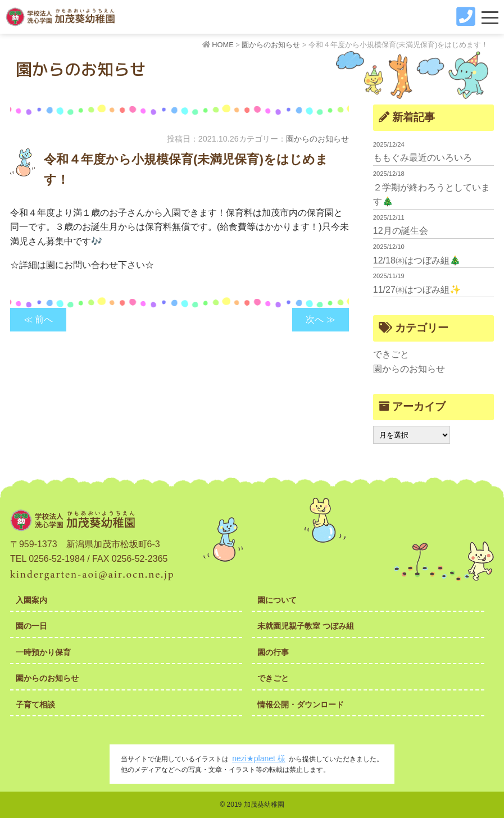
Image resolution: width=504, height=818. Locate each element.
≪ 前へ (38, 319)
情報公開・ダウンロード (301, 705)
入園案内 (31, 600)
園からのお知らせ (317, 139)
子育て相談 (35, 705)
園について (277, 600)
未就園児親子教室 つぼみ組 (306, 626)
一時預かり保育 (43, 652)
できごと (391, 354)
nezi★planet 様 (259, 758)
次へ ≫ (320, 319)
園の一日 (31, 626)
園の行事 (273, 652)
